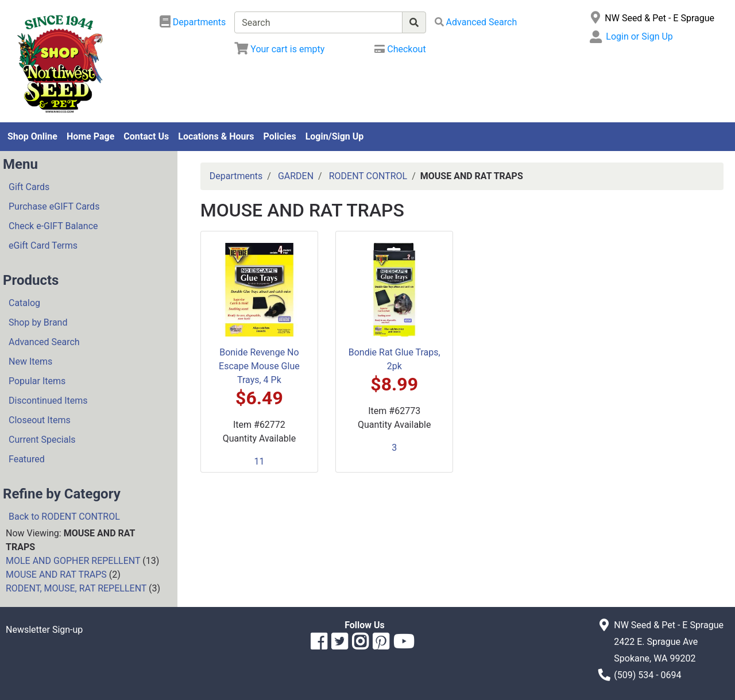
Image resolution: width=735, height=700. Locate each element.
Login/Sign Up (335, 136)
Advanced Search (44, 342)
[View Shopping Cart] (279, 49)
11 (259, 461)
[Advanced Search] (476, 22)
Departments (236, 176)
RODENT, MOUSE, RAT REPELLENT (76, 588)
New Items (30, 361)
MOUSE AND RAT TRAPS (56, 575)
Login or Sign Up (639, 36)
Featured (27, 459)
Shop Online (32, 136)
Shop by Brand (38, 322)
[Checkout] (400, 49)
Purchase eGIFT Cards (54, 206)
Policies (280, 136)
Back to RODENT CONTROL (64, 517)
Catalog (24, 303)
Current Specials (42, 440)
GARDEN (296, 176)
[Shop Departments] (193, 22)
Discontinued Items (48, 401)
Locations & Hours (216, 136)
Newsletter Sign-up (44, 630)
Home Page (90, 136)
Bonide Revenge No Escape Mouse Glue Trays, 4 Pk (259, 366)
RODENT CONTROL (368, 176)
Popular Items (37, 381)
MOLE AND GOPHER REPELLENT (73, 561)
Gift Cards (29, 187)
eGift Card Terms (43, 245)
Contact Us (146, 136)
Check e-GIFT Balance (53, 226)
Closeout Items (40, 420)
